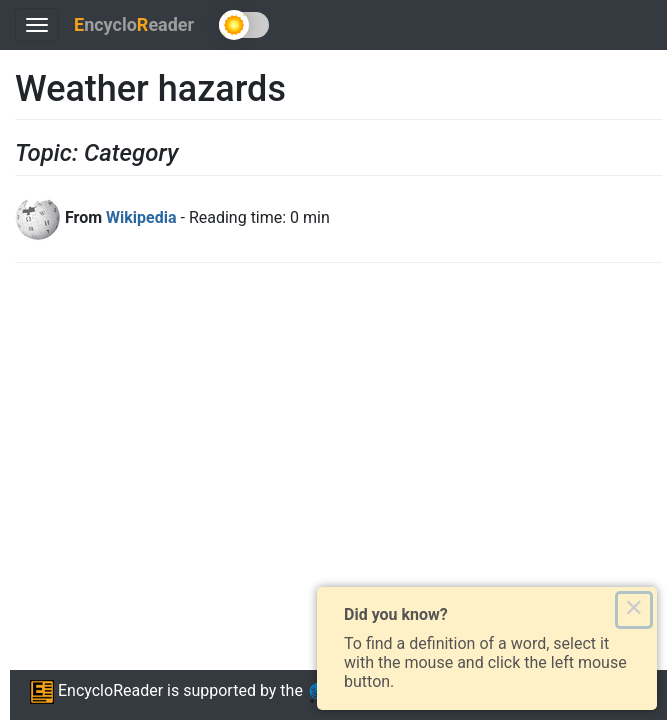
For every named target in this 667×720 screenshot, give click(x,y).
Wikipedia (141, 217)
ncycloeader (134, 24)
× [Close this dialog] (633, 610)
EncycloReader (96, 690)
